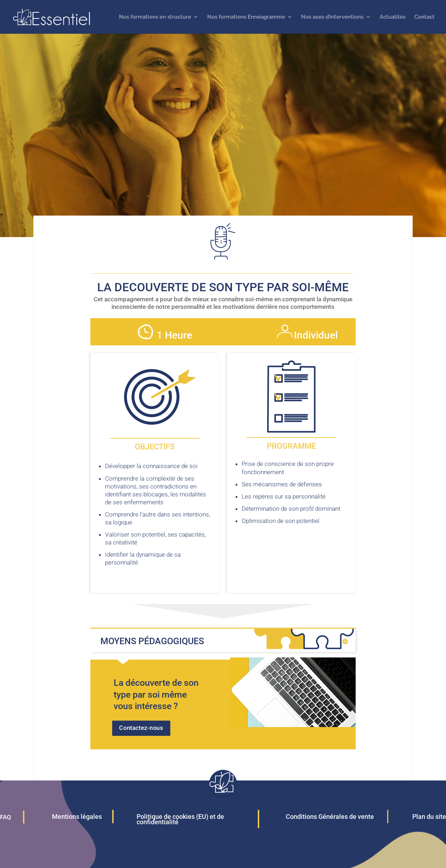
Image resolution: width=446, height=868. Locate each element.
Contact (424, 17)
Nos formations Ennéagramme (246, 17)
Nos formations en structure (155, 17)
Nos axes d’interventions (332, 17)
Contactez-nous (141, 728)
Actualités (393, 17)
